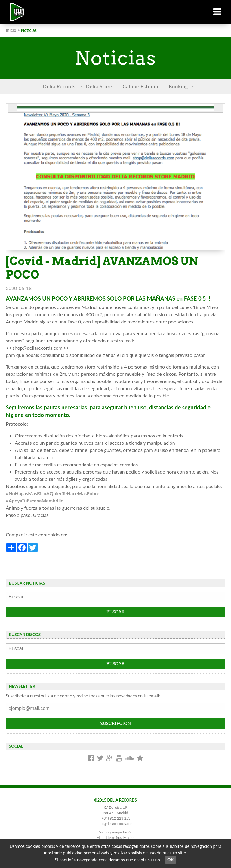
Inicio (11, 30)
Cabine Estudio (141, 86)
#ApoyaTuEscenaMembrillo (35, 500)
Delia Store (99, 86)
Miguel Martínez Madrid (116, 837)
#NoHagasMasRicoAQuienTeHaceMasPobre (52, 493)
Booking (178, 86)
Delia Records (59, 86)
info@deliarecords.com (115, 824)
